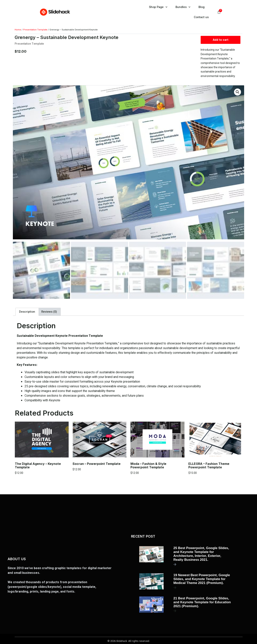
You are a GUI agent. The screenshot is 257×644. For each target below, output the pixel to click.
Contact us (201, 17)
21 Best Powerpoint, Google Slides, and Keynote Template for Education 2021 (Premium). (202, 601)
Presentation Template (35, 30)
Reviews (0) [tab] (49, 311)
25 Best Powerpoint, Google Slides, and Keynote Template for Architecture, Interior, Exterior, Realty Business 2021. (201, 553)
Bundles (183, 7)
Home (18, 30)
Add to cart (221, 40)
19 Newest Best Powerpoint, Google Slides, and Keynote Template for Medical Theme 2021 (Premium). (202, 578)
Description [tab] (27, 311)
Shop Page (158, 7)
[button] (238, 92)
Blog (202, 7)
